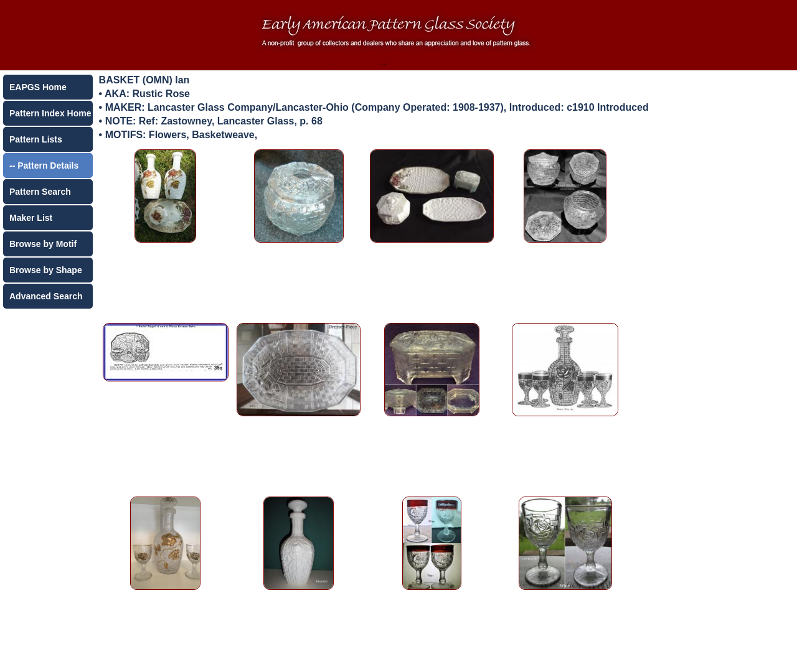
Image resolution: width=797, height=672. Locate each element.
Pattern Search (40, 192)
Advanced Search (46, 296)
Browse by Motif (43, 244)
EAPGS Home (38, 87)
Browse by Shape (46, 270)
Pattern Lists (36, 139)
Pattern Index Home (50, 113)
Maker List (31, 218)
